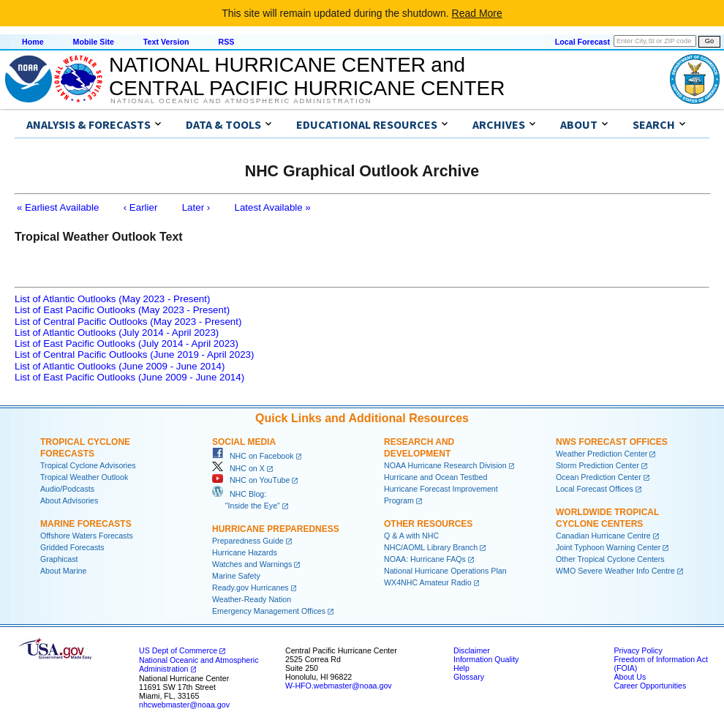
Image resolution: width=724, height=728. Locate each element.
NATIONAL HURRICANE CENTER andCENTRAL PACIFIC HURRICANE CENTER (307, 76)
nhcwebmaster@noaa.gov (184, 705)
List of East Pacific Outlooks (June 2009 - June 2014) (129, 377)
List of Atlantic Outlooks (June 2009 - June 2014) (120, 366)
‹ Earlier (141, 207)
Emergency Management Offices (269, 611)
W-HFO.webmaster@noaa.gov (339, 686)
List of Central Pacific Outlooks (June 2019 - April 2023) (134, 354)
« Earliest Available (58, 207)
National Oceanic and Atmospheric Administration (241, 101)
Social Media (244, 442)
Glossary (469, 677)
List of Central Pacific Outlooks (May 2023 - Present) (128, 322)
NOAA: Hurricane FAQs (425, 559)
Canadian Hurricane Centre (603, 536)
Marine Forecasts (86, 524)
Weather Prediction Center (602, 454)
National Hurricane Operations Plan (445, 571)
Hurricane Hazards (245, 552)
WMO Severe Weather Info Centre (615, 571)
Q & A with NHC (411, 536)
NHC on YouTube (251, 480)
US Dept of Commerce (178, 650)
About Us (630, 677)
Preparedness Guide (248, 541)
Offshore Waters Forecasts (87, 536)
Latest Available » (273, 207)
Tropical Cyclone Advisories (88, 465)
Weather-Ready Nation (252, 599)
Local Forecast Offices (595, 489)
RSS (226, 42)
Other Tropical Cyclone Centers (610, 559)
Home (33, 42)
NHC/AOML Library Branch (431, 547)
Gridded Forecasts (72, 547)
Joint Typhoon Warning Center (608, 547)
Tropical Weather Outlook (84, 477)
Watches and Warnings (252, 564)
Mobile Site (94, 42)
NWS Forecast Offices (612, 442)
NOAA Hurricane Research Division (445, 465)
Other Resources (428, 524)
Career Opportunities (650, 686)
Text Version (166, 42)
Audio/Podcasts (67, 489)
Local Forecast (582, 42)
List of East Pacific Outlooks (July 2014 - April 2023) (127, 344)
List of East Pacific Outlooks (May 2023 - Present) (122, 310)
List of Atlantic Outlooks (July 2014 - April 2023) (117, 333)
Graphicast (59, 559)
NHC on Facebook (253, 456)
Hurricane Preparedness (276, 529)
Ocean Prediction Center (599, 477)
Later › (196, 207)
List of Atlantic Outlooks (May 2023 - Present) (112, 299)
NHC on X (238, 468)
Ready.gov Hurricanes (250, 588)
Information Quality (486, 659)
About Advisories (69, 500)
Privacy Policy (638, 650)
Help (461, 668)
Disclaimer (472, 650)
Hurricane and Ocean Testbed (435, 477)
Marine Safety (236, 576)
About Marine (63, 571)
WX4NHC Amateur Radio (428, 582)
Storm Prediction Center (597, 465)
